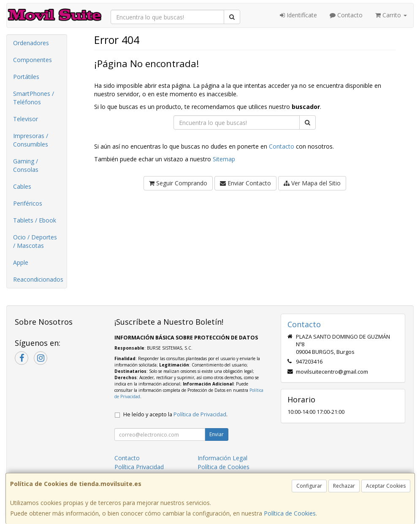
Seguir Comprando (178, 183)
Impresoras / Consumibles (31, 140)
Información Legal (222, 458)
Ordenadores (31, 43)
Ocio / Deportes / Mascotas (35, 241)
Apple (21, 262)
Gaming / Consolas (26, 165)
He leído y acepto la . (175, 414)
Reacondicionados (38, 279)
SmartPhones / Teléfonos (34, 98)
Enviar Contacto (245, 183)
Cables (22, 186)
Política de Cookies (290, 513)
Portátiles (26, 77)
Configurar (309, 486)
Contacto (346, 15)
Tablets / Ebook (35, 220)
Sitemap (224, 159)
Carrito (391, 15)
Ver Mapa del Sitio (312, 183)
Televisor (26, 119)
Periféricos (28, 203)
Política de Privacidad (200, 414)
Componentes (33, 60)
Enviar (217, 434)
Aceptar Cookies (386, 486)
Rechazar (344, 486)
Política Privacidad (139, 467)
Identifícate (298, 15)
